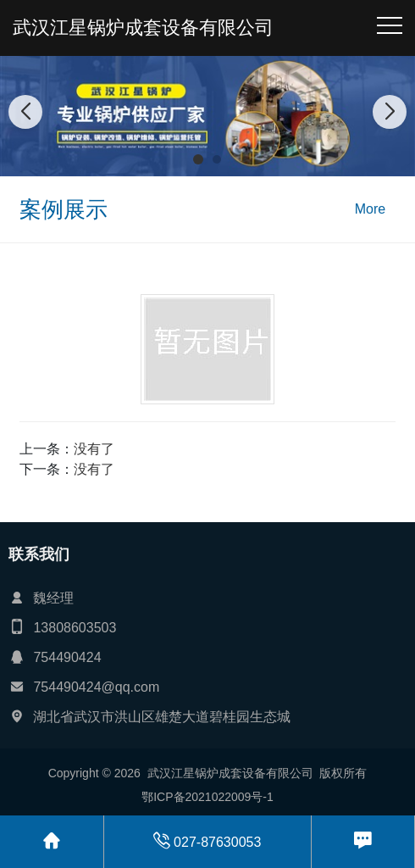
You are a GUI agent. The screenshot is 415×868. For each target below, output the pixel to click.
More (370, 209)
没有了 (94, 449)
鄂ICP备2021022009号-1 (207, 797)
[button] (198, 159)
